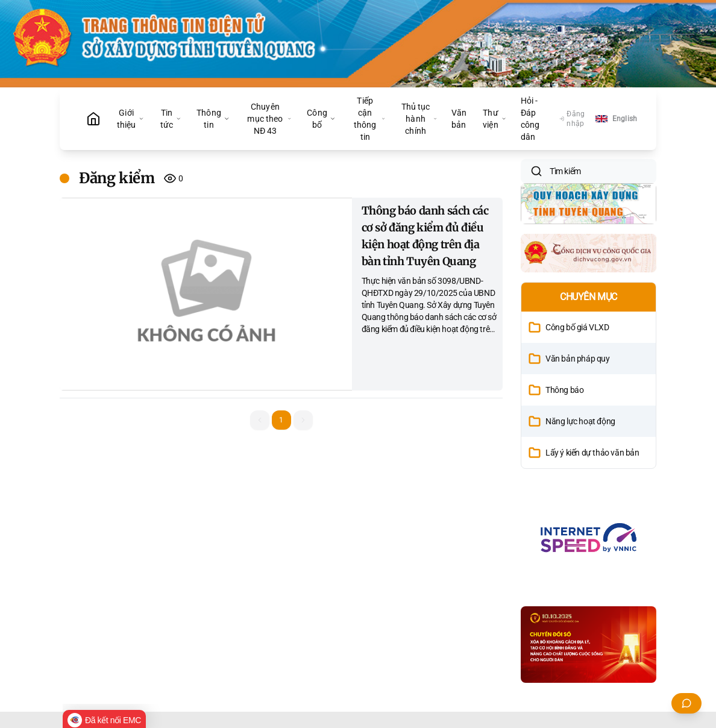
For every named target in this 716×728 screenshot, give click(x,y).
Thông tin (213, 119)
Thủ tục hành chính (419, 119)
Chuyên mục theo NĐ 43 (269, 119)
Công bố (321, 119)
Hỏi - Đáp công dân (530, 119)
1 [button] (281, 420)
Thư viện (495, 119)
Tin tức (171, 119)
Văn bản (459, 119)
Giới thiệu (130, 119)
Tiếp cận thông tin (369, 119)
